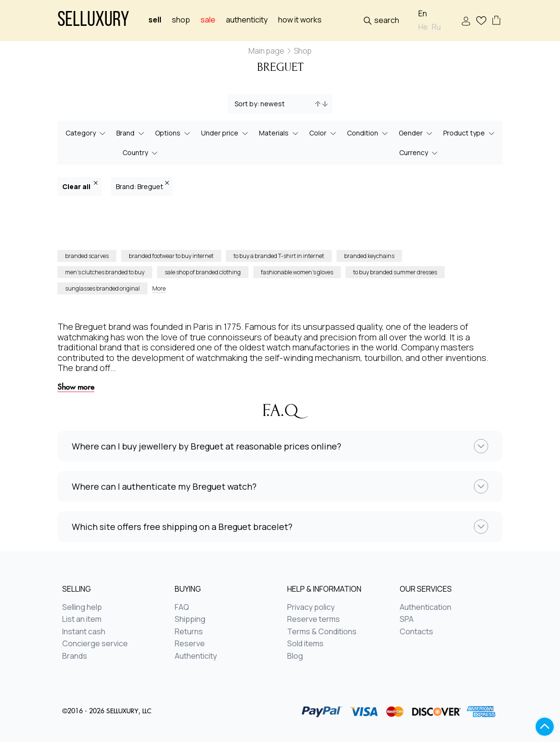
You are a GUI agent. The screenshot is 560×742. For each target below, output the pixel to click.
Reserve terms (314, 619)
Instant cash (84, 632)
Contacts (416, 632)
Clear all (80, 186)
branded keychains (369, 256)
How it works (300, 20)
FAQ (182, 607)
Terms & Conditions (322, 632)
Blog (295, 656)
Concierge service (95, 644)
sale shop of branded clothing (203, 272)
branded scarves (87, 256)
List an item (82, 619)
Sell (155, 20)
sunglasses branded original (102, 288)
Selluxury (93, 21)
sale (208, 20)
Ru (436, 27)
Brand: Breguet (142, 186)
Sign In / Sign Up (466, 21)
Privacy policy (311, 607)
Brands (75, 656)
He (423, 27)
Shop (181, 20)
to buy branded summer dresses (395, 272)
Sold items (305, 644)
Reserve (190, 644)
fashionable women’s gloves (297, 272)
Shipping (190, 619)
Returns (189, 632)
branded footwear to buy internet (171, 256)
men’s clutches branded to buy (105, 272)
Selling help (82, 607)
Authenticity (247, 20)
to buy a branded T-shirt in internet (279, 256)
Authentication (426, 607)
